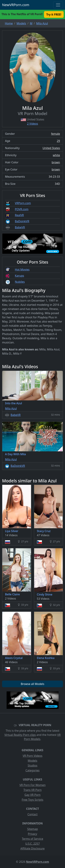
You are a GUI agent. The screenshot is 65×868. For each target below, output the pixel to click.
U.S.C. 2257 (32, 844)
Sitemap (33, 829)
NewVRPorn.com (16, 5)
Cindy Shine (45, 594)
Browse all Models (33, 684)
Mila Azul (11, 408)
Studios (33, 765)
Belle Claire (12, 594)
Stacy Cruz (44, 531)
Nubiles (20, 282)
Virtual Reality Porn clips (20, 735)
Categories (32, 770)
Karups (19, 276)
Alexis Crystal (14, 658)
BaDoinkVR (22, 221)
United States (51, 148)
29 (58, 141)
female (55, 134)
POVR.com (22, 209)
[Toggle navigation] (58, 5)
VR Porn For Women (32, 785)
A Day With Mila (15, 454)
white (56, 155)
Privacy (32, 834)
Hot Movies (22, 270)
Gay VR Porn (32, 795)
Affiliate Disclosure (32, 848)
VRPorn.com (23, 203)
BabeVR (20, 227)
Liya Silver (12, 531)
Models (32, 761)
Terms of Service (32, 839)
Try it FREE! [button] (54, 14)
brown (56, 162)
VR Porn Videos (33, 756)
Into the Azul (14, 403)
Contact (33, 814)
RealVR (19, 215)
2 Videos (32, 124)
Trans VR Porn (32, 790)
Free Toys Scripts (32, 800)
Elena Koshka (46, 658)
